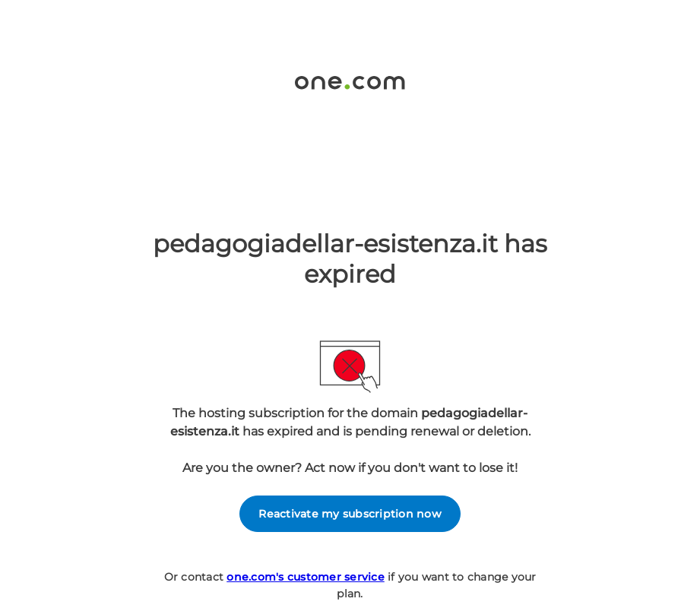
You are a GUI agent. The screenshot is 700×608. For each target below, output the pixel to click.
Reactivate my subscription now (350, 514)
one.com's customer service (306, 577)
